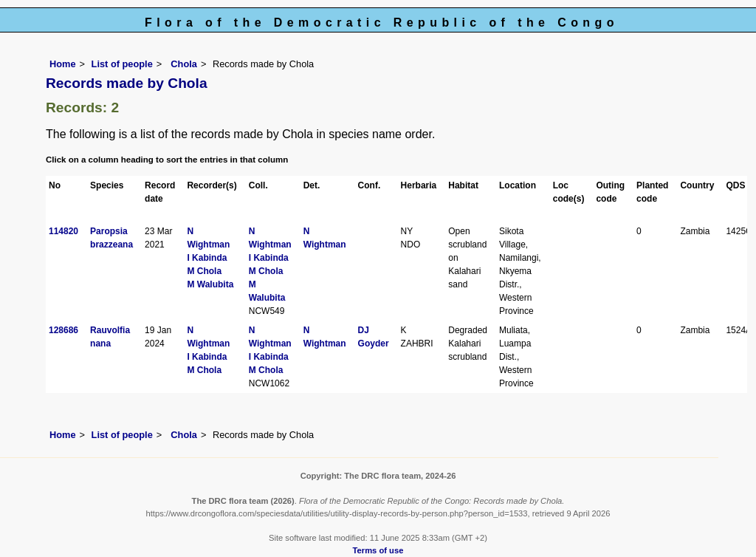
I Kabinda (207, 258)
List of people (122, 64)
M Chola (204, 271)
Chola (183, 64)
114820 (63, 231)
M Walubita (210, 284)
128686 (63, 330)
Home (63, 64)
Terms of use (378, 550)
